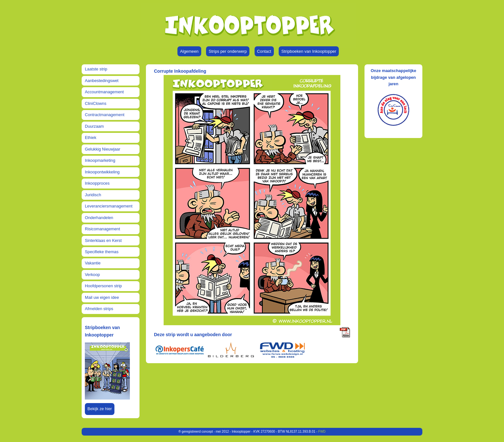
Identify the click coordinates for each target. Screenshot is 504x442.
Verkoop (92, 275)
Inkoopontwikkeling (102, 172)
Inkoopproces (97, 183)
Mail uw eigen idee (102, 297)
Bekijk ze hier (100, 409)
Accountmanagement (104, 92)
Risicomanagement (103, 229)
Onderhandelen (99, 218)
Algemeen (189, 51)
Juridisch (93, 195)
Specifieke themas (102, 252)
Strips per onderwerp (228, 51)
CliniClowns (96, 103)
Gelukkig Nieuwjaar (103, 149)
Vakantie (93, 263)
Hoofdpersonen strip (103, 286)
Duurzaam (94, 126)
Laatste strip (96, 69)
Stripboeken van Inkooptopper (309, 51)
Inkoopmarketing (100, 160)
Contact (264, 51)
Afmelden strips (99, 309)
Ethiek (91, 138)
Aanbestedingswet (102, 81)
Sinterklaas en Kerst (103, 240)
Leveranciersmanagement (109, 206)
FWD (322, 432)
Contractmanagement (105, 115)
